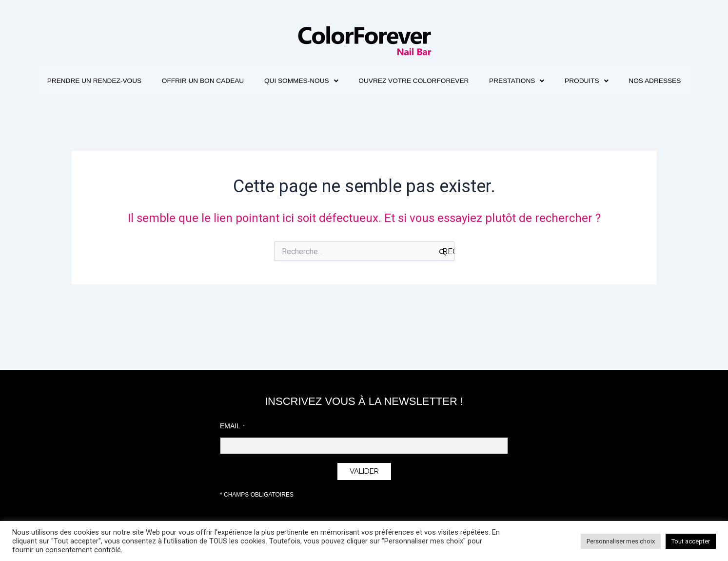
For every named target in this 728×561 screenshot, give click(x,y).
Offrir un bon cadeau (231, 81)
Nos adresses (364, 110)
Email (230, 426)
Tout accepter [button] (691, 541)
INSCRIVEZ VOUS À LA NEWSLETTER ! (364, 401)
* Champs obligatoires (257, 495)
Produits (638, 81)
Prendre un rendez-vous (116, 81)
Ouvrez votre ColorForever (454, 81)
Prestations (563, 81)
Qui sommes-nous (335, 81)
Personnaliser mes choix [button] (621, 541)
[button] (335, 81)
